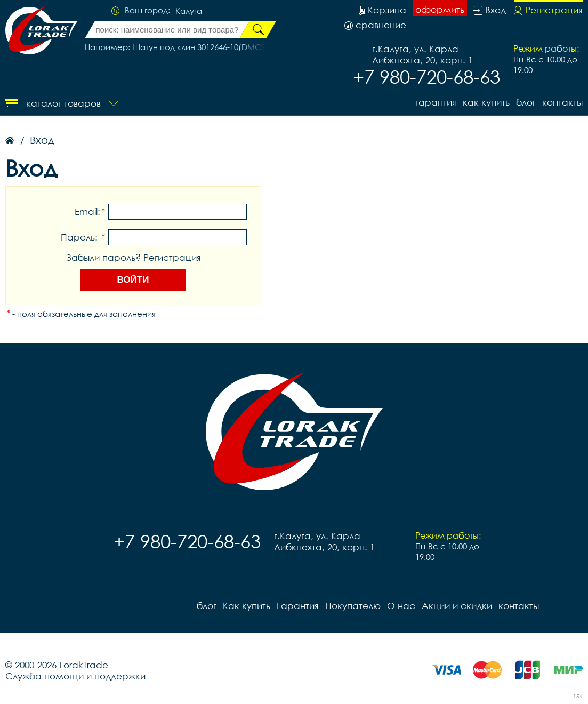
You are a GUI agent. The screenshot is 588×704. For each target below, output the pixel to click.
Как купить (486, 102)
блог (526, 102)
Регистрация (172, 257)
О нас (401, 606)
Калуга (189, 11)
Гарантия (436, 102)
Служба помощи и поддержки (75, 676)
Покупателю (353, 606)
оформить (440, 9)
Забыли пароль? (103, 257)
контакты (562, 102)
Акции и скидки (457, 606)
